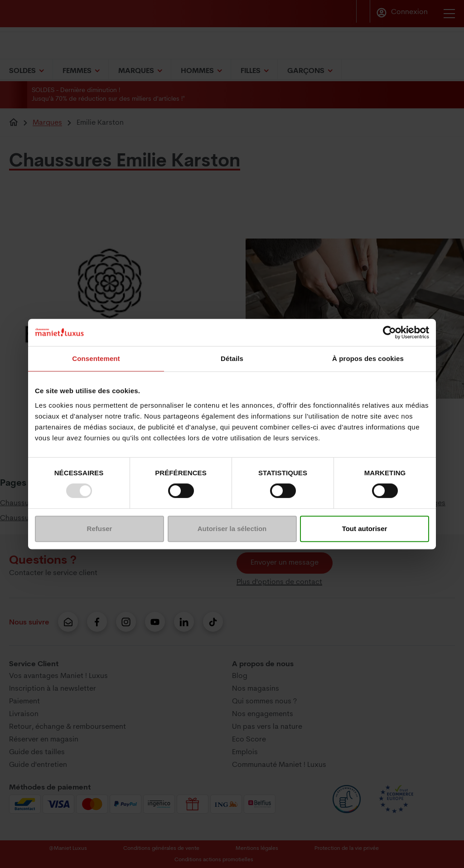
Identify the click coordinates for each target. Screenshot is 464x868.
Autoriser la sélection (232, 529)
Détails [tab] (232, 358)
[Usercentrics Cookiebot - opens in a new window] (389, 332)
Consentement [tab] (96, 358)
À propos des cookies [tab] (368, 358)
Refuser (100, 529)
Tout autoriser (365, 529)
